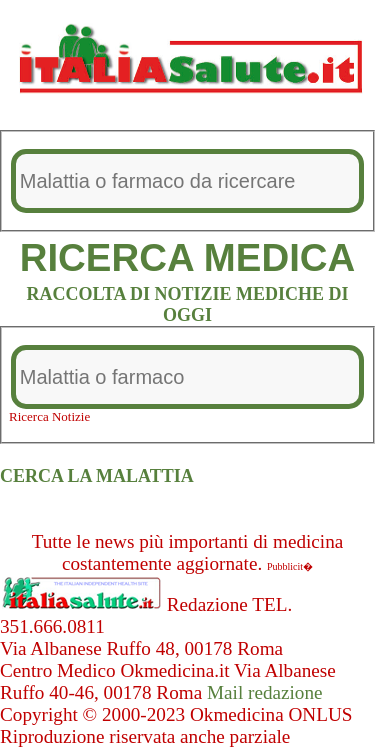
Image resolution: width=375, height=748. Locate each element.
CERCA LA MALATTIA (97, 476)
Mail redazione (265, 692)
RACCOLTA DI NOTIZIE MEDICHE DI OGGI (187, 304)
